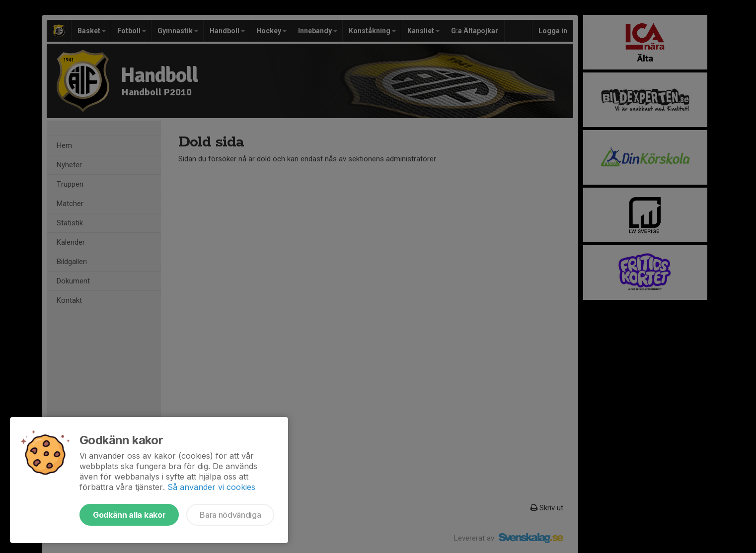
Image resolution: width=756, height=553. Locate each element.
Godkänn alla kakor (129, 515)
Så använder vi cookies (211, 487)
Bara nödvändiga (230, 515)
